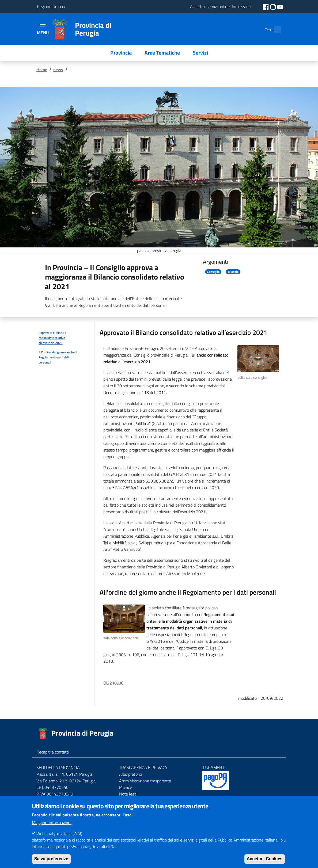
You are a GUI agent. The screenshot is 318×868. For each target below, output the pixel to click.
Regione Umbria (51, 6)
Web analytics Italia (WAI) (59, 833)
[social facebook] (266, 6)
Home (42, 70)
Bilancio (233, 272)
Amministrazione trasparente (145, 781)
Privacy (126, 787)
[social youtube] (280, 6)
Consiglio (213, 272)
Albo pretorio (130, 774)
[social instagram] (274, 6)
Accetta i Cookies (265, 859)
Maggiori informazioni (52, 823)
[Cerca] (275, 30)
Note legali (129, 794)
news (58, 70)
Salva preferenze (51, 859)
